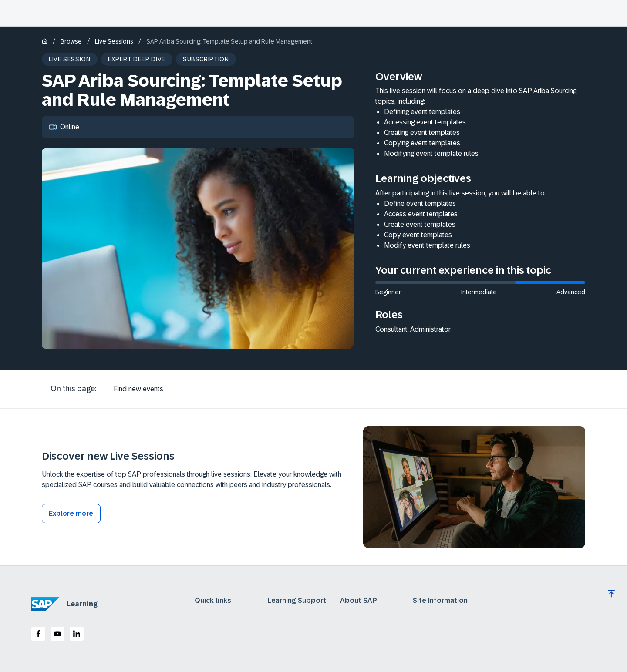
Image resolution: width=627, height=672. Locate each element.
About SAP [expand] (359, 601)
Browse (71, 41)
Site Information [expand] (440, 601)
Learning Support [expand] (297, 601)
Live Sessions (114, 41)
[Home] (45, 42)
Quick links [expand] (213, 601)
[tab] (138, 389)
